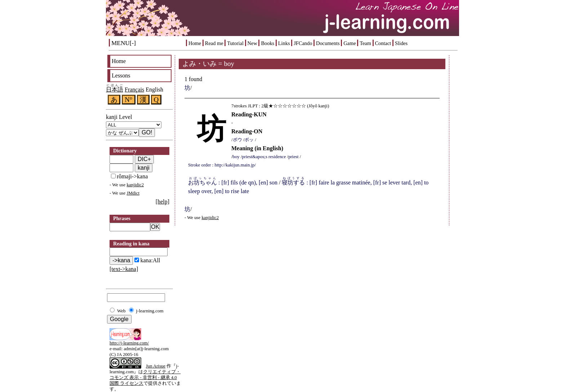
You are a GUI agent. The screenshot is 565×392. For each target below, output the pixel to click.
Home (195, 43)
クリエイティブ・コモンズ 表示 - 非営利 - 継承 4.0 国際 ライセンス (145, 378)
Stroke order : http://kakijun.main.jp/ (222, 165)
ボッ (249, 140)
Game (350, 43)
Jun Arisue (156, 366)
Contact (383, 43)
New (252, 43)
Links (284, 43)
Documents (328, 43)
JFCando (303, 43)
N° (129, 100)
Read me (214, 43)
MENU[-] (124, 43)
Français (134, 90)
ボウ (237, 140)
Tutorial (235, 43)
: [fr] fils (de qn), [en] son (233, 182)
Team (365, 43)
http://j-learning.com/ (129, 343)
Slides (401, 43)
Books (268, 43)
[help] (163, 202)
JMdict (133, 193)
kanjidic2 (135, 185)
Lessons (121, 75)
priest (293, 157)
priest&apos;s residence (264, 157)
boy (236, 157)
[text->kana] (124, 269)
